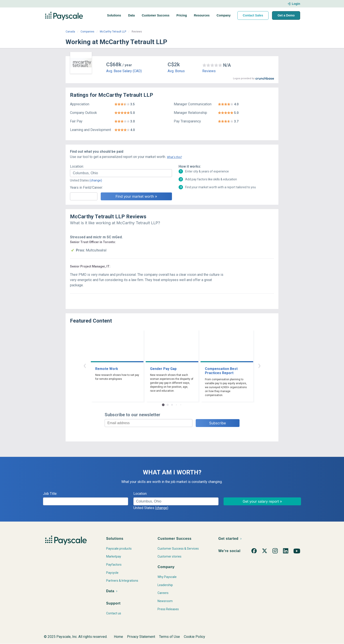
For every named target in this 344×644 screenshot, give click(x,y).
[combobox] (121, 173)
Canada (70, 32)
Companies (87, 32)
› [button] (259, 365)
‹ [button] (85, 365)
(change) (96, 180)
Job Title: (50, 494)
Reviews (209, 71)
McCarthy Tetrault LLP (113, 32)
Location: (77, 166)
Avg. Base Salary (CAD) (124, 71)
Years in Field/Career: (86, 187)
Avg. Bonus (176, 71)
